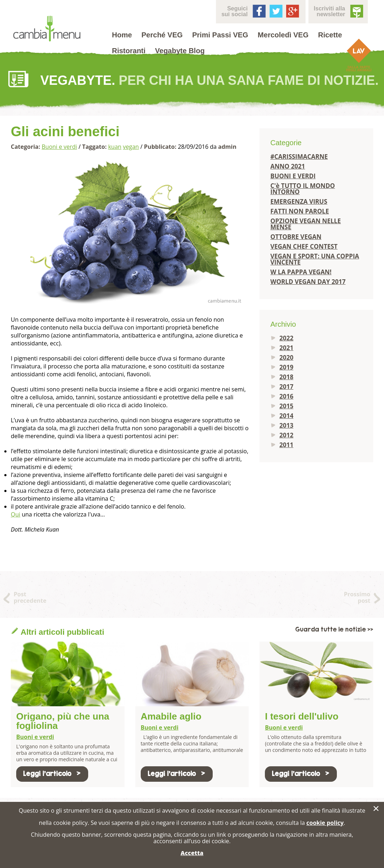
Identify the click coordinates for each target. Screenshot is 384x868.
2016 (286, 396)
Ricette (330, 35)
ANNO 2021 (288, 166)
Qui (15, 514)
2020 (286, 357)
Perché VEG (162, 35)
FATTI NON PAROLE (300, 211)
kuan (115, 147)
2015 (286, 406)
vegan (131, 147)
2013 (286, 425)
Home (122, 35)
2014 (286, 416)
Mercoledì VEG (283, 35)
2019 (286, 367)
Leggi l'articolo (52, 774)
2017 (286, 387)
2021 (286, 348)
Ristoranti (129, 51)
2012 (286, 435)
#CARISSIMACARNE (299, 157)
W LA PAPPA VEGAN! (301, 272)
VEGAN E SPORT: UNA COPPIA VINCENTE (315, 259)
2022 (286, 338)
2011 (286, 445)
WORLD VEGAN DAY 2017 (308, 282)
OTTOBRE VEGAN (296, 237)
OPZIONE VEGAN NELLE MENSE (306, 224)
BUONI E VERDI (293, 176)
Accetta (192, 853)
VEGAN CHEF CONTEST (304, 246)
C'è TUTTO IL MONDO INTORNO (302, 189)
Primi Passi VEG (220, 35)
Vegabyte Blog (180, 51)
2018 (286, 377)
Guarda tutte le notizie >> (334, 630)
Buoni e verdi (59, 147)
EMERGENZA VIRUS (299, 201)
